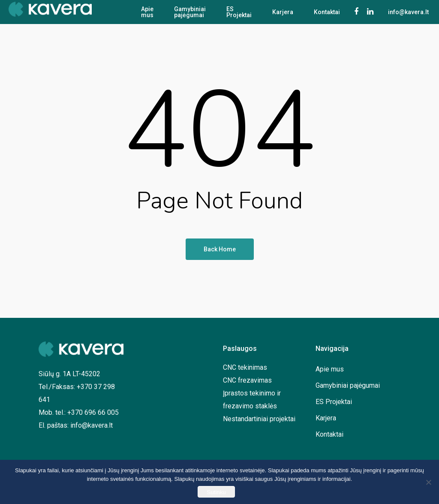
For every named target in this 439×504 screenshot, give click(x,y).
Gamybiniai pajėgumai (190, 12)
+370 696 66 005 (93, 412)
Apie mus (147, 12)
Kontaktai (327, 12)
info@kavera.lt (92, 425)
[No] (428, 482)
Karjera (283, 12)
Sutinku (216, 492)
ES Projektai (239, 12)
